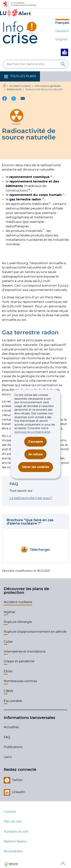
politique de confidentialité (32, 432)
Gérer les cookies (36, 467)
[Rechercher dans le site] (63, 64)
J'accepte (35, 441)
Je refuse (35, 454)
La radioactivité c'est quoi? (31, 498)
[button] (20, 76)
